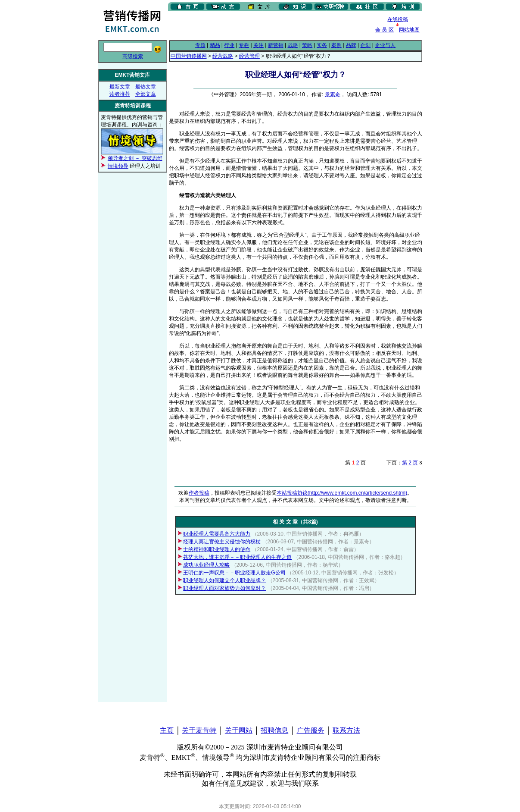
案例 (336, 45)
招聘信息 (274, 730)
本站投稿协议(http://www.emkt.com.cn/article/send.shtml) (342, 493)
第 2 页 (410, 463)
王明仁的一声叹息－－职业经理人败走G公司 (234, 573)
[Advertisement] (269, 25)
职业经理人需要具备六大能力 (217, 534)
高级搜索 (133, 56)
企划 (365, 45)
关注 (258, 45)
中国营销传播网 (189, 56)
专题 (200, 45)
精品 (215, 45)
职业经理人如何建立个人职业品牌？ (224, 580)
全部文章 (146, 94)
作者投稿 (199, 493)
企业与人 (385, 45)
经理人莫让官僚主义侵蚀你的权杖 (222, 542)
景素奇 (333, 94)
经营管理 (249, 56)
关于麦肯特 (199, 730)
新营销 (276, 45)
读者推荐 (120, 94)
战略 (293, 45)
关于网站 (239, 730)
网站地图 (409, 30)
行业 (229, 45)
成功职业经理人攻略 (206, 565)
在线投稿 (398, 19)
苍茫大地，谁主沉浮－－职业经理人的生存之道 (237, 557)
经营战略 (223, 56)
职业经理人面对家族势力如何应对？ (224, 588)
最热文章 (146, 87)
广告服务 (311, 730)
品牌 (351, 45)
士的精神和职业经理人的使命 (217, 549)
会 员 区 (385, 30)
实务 (322, 45)
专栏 (244, 45)
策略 (307, 45)
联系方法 (346, 730)
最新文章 (120, 87)
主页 (167, 730)
